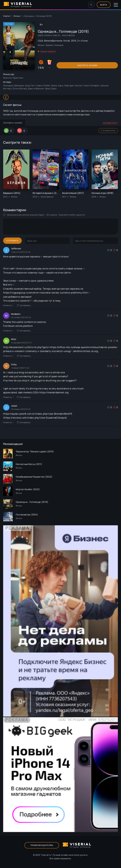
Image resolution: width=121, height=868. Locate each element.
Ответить (8, 305)
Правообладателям (42, 845)
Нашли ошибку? (48, 51)
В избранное (108, 131)
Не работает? (110, 123)
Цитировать (24, 305)
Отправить (12, 241)
